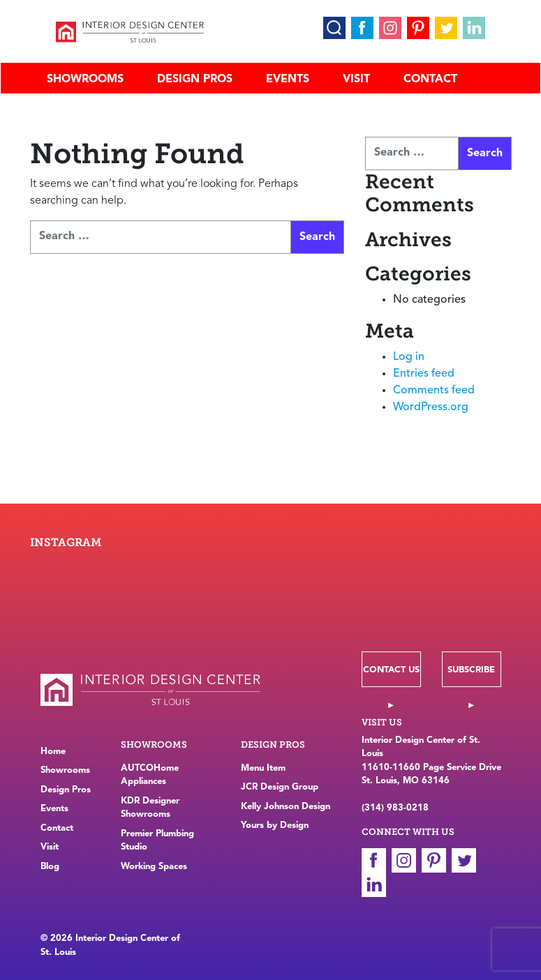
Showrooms (85, 80)
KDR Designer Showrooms (150, 808)
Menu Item (263, 768)
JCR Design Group (280, 787)
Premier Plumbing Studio (157, 841)
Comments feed (434, 391)
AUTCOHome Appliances (150, 775)
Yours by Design (275, 826)
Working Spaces (154, 867)
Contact (430, 80)
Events (288, 80)
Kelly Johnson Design (286, 807)
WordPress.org (431, 407)
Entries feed (424, 374)
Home (53, 752)
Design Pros (195, 80)
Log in (409, 357)
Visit (356, 80)
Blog (50, 867)
